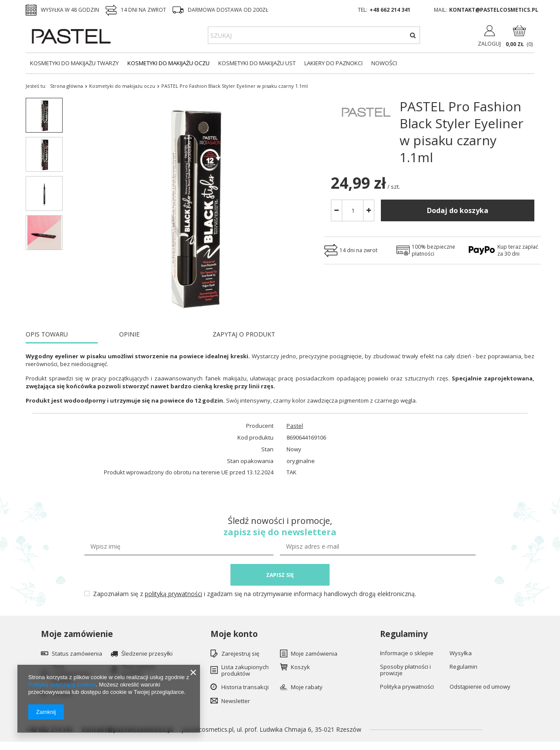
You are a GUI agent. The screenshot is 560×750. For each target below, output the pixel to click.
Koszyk (300, 667)
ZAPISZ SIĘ (280, 575)
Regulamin (463, 667)
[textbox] (314, 35)
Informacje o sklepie (407, 653)
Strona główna (67, 86)
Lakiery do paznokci (333, 63)
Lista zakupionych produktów (245, 671)
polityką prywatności (173, 594)
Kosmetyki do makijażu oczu (168, 63)
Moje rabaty (307, 687)
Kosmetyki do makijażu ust (257, 63)
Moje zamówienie (77, 634)
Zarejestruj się (240, 654)
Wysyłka (461, 653)
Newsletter (236, 701)
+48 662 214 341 (390, 10)
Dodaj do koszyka (458, 210)
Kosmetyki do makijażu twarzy (74, 63)
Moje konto (234, 634)
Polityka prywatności (407, 687)
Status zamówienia (77, 654)
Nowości (384, 63)
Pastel (295, 426)
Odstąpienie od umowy (480, 687)
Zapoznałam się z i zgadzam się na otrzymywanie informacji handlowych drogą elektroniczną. (255, 594)
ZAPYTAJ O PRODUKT (244, 334)
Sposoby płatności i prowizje (405, 670)
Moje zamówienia (314, 654)
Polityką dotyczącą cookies (62, 685)
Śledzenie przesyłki (147, 654)
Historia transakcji (245, 687)
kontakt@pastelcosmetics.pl (494, 10)
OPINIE (129, 334)
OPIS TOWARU (47, 334)
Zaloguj (489, 44)
